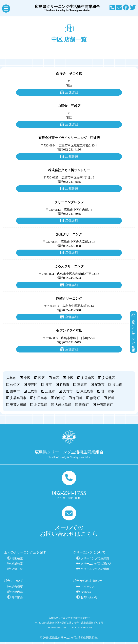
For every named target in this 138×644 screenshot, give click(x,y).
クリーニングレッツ (69, 202)
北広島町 (41, 405)
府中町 (60, 398)
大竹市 (68, 391)
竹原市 (64, 385)
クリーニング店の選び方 (96, 566)
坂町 (111, 398)
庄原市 (50, 391)
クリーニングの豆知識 (95, 560)
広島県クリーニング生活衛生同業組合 (69, 8)
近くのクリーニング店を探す (134, 328)
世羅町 (84, 405)
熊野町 (95, 398)
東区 (27, 378)
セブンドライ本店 (69, 331)
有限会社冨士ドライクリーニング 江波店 (69, 138)
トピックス (88, 589)
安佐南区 (88, 378)
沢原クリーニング (69, 234)
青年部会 (17, 599)
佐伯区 (15, 385)
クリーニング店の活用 (95, 571)
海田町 (77, 398)
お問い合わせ (89, 599)
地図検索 (17, 560)
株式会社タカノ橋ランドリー (69, 170)
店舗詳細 (72, 92)
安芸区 (33, 385)
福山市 (117, 385)
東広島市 (87, 391)
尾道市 (100, 385)
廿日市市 (108, 391)
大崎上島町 (63, 405)
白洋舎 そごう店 (69, 74)
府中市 (15, 391)
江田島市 (41, 398)
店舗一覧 (17, 571)
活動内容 (17, 594)
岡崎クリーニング (69, 299)
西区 (41, 378)
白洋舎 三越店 (69, 106)
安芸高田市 (18, 398)
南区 (56, 378)
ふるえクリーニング (69, 266)
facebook (86, 594)
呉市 (48, 385)
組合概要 (17, 589)
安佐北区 (109, 378)
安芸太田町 (18, 405)
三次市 (33, 391)
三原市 (82, 385)
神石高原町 (105, 405)
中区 (70, 378)
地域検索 (17, 566)
